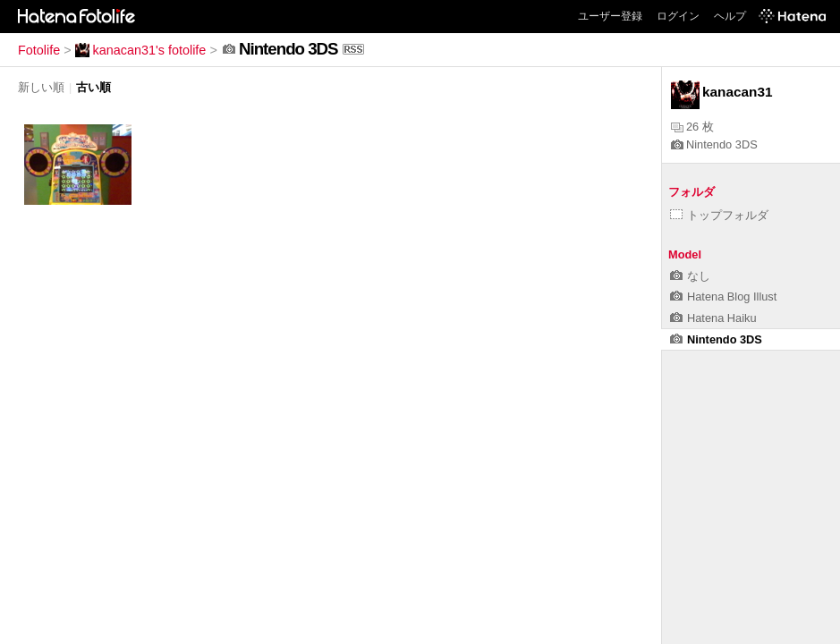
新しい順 (41, 87)
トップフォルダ (719, 215)
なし (690, 276)
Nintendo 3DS (714, 144)
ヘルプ (730, 16)
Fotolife (39, 50)
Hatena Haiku (713, 318)
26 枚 (692, 127)
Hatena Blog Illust (723, 297)
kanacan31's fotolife (141, 50)
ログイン (678, 16)
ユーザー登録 (610, 16)
